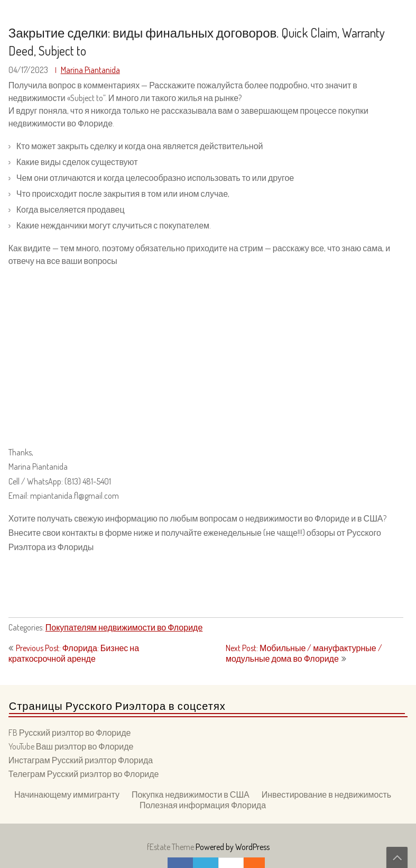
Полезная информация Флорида (203, 805)
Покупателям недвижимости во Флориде (124, 627)
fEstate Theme (171, 847)
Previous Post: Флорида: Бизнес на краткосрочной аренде (74, 653)
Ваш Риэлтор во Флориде (64, 11)
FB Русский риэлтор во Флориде (70, 733)
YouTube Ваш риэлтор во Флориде (71, 746)
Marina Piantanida (90, 70)
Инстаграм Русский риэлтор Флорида (81, 760)
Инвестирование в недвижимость (326, 794)
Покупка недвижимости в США (191, 794)
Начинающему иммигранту (67, 794)
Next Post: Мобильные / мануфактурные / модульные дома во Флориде (304, 653)
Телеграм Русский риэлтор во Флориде (84, 774)
